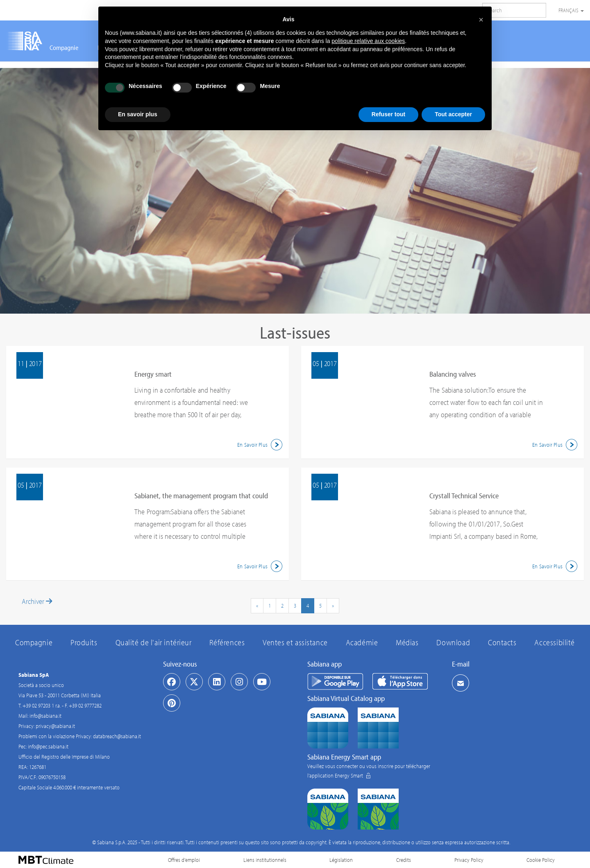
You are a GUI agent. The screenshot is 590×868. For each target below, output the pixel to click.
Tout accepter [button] (453, 114)
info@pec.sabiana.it (48, 746)
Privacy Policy (469, 860)
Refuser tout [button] (388, 114)
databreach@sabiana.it (117, 736)
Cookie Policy (541, 860)
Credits (404, 860)
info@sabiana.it (45, 716)
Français (571, 10)
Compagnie (64, 47)
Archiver (37, 601)
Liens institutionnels (265, 860)
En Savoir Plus (261, 445)
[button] (481, 20)
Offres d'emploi (184, 860)
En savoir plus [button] (138, 114)
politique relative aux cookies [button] (368, 41)
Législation (341, 860)
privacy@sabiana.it (55, 726)
